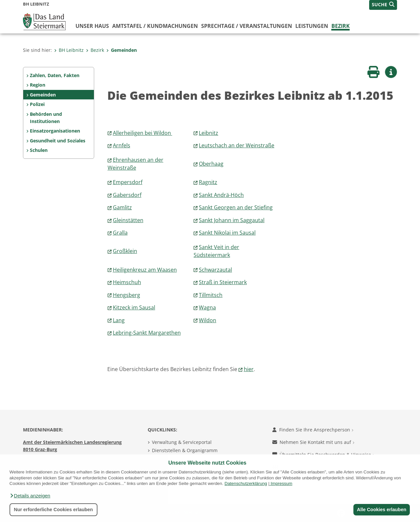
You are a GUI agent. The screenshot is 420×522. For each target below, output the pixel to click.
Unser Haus (92, 26)
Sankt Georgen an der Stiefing (236, 207)
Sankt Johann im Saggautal (232, 220)
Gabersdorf (127, 195)
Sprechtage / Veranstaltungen (247, 26)
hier (249, 369)
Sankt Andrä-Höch (221, 195)
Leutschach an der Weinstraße (237, 145)
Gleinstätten (128, 220)
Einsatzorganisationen (55, 131)
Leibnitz (209, 133)
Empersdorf (128, 182)
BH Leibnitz (69, 50)
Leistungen (312, 26)
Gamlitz (122, 207)
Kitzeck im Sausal (134, 307)
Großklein (125, 251)
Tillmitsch (211, 295)
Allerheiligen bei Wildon (143, 133)
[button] (30, 496)
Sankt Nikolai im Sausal (227, 233)
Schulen (39, 150)
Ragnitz (208, 182)
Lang (119, 320)
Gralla (120, 233)
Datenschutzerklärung (246, 483)
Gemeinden (122, 50)
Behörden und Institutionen (46, 118)
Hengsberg (126, 295)
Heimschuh (127, 282)
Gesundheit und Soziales (58, 141)
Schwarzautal (215, 270)
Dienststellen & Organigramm (185, 450)
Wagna (207, 307)
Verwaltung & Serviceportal (182, 442)
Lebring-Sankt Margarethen (147, 333)
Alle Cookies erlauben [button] (381, 510)
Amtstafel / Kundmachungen (155, 26)
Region (38, 85)
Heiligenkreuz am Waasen (145, 270)
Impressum (282, 483)
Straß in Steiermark (223, 282)
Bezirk (341, 26)
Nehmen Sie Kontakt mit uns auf (313, 442)
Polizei (37, 104)
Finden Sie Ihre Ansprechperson (313, 430)
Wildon (208, 320)
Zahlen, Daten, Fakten (55, 75)
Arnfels (122, 145)
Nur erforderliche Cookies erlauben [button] (53, 510)
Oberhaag (211, 164)
